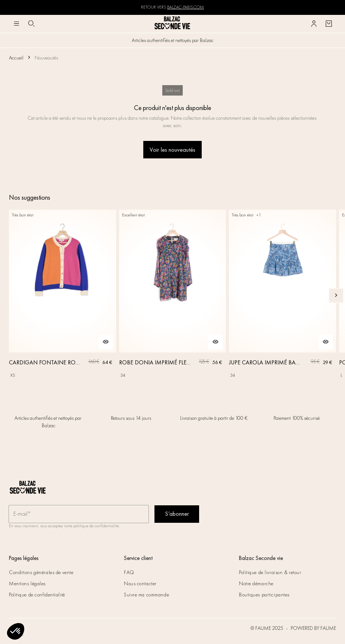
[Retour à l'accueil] (173, 24)
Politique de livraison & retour (270, 572)
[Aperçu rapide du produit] (106, 342)
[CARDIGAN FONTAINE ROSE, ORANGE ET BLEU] (63, 296)
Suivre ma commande (146, 595)
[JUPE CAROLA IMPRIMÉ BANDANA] (282, 296)
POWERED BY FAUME (313, 628)
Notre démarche (256, 583)
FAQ (129, 572)
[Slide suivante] (336, 296)
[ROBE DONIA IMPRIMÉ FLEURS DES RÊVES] (173, 296)
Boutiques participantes (264, 595)
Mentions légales (27, 583)
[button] (16, 631)
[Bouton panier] (329, 24)
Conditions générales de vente (41, 572)
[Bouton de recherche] (31, 24)
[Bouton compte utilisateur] (314, 24)
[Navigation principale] (16, 24)
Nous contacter (140, 583)
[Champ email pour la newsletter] (79, 514)
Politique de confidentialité (37, 595)
